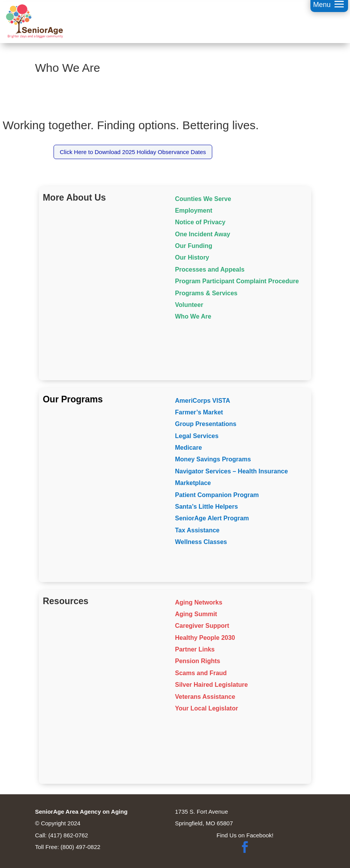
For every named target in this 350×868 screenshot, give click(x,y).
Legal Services (197, 436)
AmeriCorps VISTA (203, 401)
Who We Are (193, 316)
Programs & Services (206, 293)
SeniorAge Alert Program (212, 518)
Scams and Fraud (201, 673)
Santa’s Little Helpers (206, 507)
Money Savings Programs (213, 459)
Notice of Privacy (200, 222)
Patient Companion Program (217, 495)
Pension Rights (198, 661)
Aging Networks (199, 602)
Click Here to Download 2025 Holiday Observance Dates (133, 152)
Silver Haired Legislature (211, 685)
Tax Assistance (197, 530)
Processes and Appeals (210, 269)
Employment (194, 211)
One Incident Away (203, 234)
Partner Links (195, 649)
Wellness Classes (201, 542)
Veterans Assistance (205, 697)
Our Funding (194, 246)
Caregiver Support (202, 626)
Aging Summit (196, 614)
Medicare (188, 448)
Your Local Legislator (206, 708)
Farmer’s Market (199, 412)
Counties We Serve (203, 199)
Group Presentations (206, 424)
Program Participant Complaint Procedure (237, 281)
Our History (192, 257)
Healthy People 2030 (205, 638)
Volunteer (189, 305)
